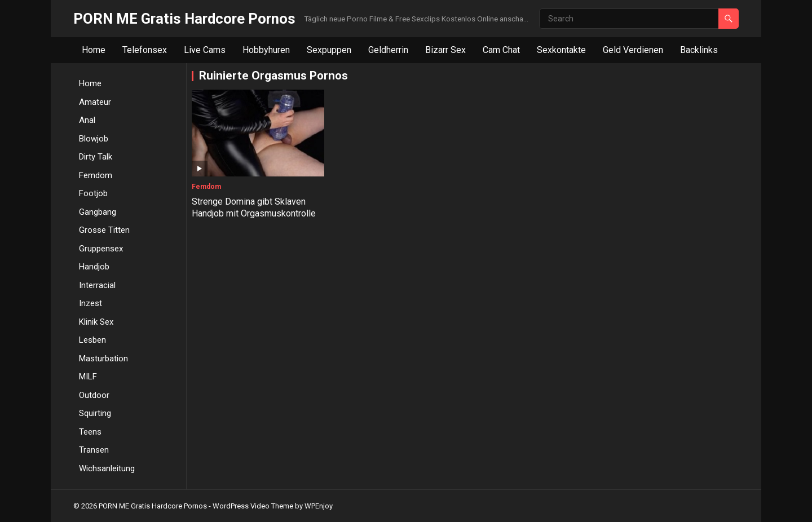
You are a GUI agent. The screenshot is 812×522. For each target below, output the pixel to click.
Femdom (96, 175)
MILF (88, 377)
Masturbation (103, 359)
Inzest (91, 303)
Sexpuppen (329, 50)
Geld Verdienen (633, 50)
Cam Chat (501, 50)
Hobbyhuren (266, 50)
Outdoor (94, 395)
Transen (94, 450)
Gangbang (98, 212)
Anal (87, 120)
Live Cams (205, 50)
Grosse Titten (104, 230)
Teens (90, 432)
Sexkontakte (561, 50)
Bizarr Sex (445, 50)
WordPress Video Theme (253, 506)
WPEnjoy (319, 506)
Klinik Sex (96, 322)
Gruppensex (101, 249)
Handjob (94, 267)
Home (94, 50)
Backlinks (699, 50)
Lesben (92, 340)
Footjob (93, 193)
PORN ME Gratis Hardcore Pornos (184, 19)
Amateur (95, 102)
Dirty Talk (96, 157)
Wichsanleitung (107, 468)
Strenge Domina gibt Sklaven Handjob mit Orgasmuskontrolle (254, 207)
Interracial (97, 285)
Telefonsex (145, 50)
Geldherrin (388, 50)
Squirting (95, 413)
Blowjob (94, 139)
